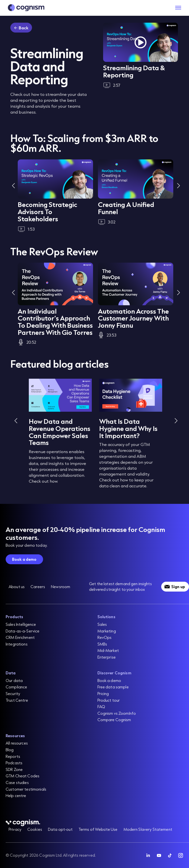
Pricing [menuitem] (103, 693)
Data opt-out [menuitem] (60, 829)
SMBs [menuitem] (102, 644)
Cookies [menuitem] (35, 829)
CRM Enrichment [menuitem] (20, 637)
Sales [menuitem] (102, 624)
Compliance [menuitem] (16, 687)
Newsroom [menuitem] (61, 587)
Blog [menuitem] (10, 750)
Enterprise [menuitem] (107, 657)
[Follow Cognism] (148, 855)
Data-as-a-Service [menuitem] (23, 631)
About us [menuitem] (17, 587)
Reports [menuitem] (13, 756)
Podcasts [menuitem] (14, 763)
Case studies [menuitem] (17, 782)
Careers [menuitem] (38, 587)
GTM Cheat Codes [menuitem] (23, 776)
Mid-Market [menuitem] (108, 650)
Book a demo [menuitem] (109, 680)
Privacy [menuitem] (15, 829)
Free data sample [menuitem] (113, 687)
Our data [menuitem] (14, 680)
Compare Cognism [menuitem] (114, 720)
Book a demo (24, 559)
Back (24, 28)
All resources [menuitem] (17, 743)
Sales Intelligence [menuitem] (21, 624)
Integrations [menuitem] (17, 644)
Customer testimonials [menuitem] (26, 789)
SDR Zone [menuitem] (14, 769)
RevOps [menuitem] (105, 637)
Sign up (178, 587)
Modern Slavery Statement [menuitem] (148, 829)
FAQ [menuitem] (101, 706)
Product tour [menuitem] (109, 700)
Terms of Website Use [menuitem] (98, 829)
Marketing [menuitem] (107, 631)
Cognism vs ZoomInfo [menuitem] (117, 713)
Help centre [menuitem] (16, 795)
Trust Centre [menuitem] (17, 700)
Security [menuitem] (13, 693)
